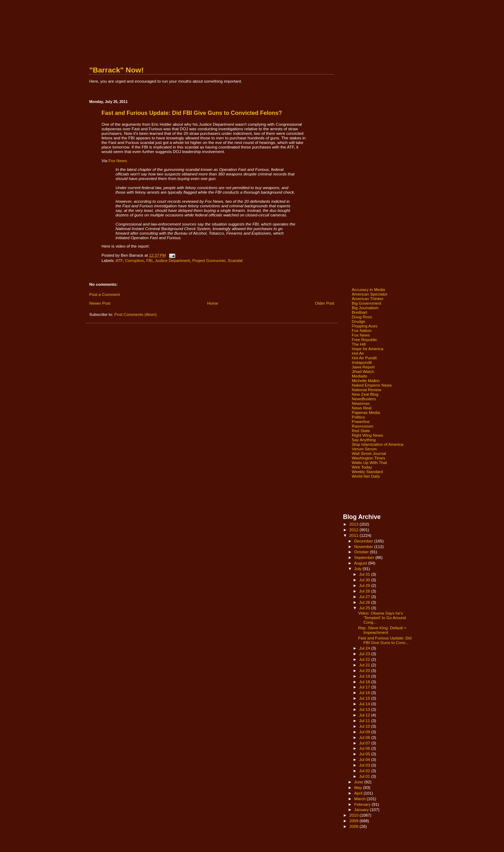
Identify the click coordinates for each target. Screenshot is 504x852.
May (359, 787)
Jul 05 (365, 754)
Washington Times (369, 458)
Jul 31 (365, 574)
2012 (354, 530)
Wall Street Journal (369, 453)
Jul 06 (365, 748)
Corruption (135, 260)
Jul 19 (365, 676)
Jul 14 (365, 704)
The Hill (359, 344)
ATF (119, 260)
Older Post (325, 303)
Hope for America (367, 349)
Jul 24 (365, 648)
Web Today (362, 467)
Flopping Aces (365, 326)
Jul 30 (365, 580)
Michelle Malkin (366, 380)
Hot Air (358, 353)
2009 (354, 821)
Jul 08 (365, 737)
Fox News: (118, 161)
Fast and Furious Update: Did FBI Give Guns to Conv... (385, 640)
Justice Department (172, 260)
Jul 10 (365, 726)
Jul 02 (365, 771)
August (361, 563)
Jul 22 (365, 659)
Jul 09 (365, 732)
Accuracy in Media (368, 289)
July (358, 569)
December (364, 541)
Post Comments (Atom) (135, 314)
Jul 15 (365, 698)
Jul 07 (365, 743)
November (364, 546)
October (362, 552)
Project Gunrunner (209, 260)
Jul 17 (365, 687)
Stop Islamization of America (377, 444)
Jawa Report (363, 367)
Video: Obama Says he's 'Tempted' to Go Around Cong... (382, 618)
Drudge (358, 321)
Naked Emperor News (372, 385)
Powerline (361, 421)
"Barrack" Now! (116, 70)
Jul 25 (365, 608)
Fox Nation (362, 330)
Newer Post (100, 303)
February (363, 804)
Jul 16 (365, 692)
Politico (358, 417)
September (365, 557)
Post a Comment (104, 294)
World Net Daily (366, 476)
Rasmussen (363, 426)
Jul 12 (365, 715)
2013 (354, 524)
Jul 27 (365, 597)
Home (213, 303)
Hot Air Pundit (364, 358)
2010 (354, 815)
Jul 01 (365, 776)
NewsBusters (364, 399)
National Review (366, 390)
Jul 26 (365, 602)
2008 (354, 826)
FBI (149, 260)
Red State (361, 431)
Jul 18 (365, 682)
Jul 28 (365, 591)
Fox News (361, 335)
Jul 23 (365, 654)
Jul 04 (365, 759)
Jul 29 (365, 585)
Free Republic (365, 340)
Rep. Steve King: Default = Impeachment (382, 630)
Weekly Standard (367, 472)
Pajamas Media (366, 412)
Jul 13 (365, 709)
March (360, 799)
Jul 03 (365, 765)
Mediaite (359, 376)
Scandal (235, 260)
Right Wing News (367, 435)
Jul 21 (365, 665)
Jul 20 (365, 670)
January (362, 809)
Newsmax (361, 403)
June (359, 782)
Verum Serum (364, 449)
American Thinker (368, 299)
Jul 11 (365, 721)
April (359, 793)
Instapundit (362, 362)
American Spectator (370, 294)
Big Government (366, 303)
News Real (362, 408)
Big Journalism (365, 308)
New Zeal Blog (365, 394)
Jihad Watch (363, 371)
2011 (354, 535)
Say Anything (364, 440)
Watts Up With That (369, 462)
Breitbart (359, 312)
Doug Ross (362, 317)
